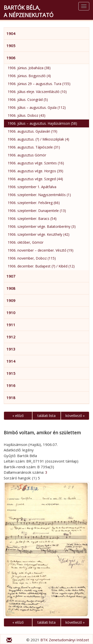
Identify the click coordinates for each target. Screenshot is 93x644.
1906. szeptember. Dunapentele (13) (37, 211)
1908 (11, 288)
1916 (11, 385)
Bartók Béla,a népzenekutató (29, 11)
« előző (18, 416)
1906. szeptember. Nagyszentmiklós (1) (39, 195)
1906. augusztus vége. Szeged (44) (35, 179)
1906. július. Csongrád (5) (28, 100)
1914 (11, 361)
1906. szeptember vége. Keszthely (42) (39, 234)
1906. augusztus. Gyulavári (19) (32, 131)
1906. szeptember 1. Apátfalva (32, 187)
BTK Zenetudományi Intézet (65, 640)
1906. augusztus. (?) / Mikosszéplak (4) (38, 139)
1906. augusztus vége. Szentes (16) (36, 163)
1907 (11, 276)
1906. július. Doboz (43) (27, 115)
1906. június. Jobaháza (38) (29, 68)
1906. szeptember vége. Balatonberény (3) (42, 226)
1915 (11, 373)
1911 (11, 325)
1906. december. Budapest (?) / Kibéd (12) (41, 266)
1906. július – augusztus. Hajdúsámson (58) (42, 123)
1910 (11, 313)
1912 (11, 337)
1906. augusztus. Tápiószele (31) (34, 147)
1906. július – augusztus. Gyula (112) (37, 107)
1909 (11, 300)
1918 (11, 398)
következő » (75, 416)
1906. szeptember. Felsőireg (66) (34, 203)
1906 (11, 58)
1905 (11, 46)
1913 (11, 349)
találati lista (46, 416)
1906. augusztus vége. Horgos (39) (35, 171)
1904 (11, 33)
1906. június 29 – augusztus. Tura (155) (39, 84)
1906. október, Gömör (26, 242)
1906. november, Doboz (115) (32, 258)
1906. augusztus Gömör (27, 155)
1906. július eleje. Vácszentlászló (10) (37, 92)
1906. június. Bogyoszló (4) (29, 76)
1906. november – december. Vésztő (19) (41, 250)
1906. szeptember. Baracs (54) (32, 219)
